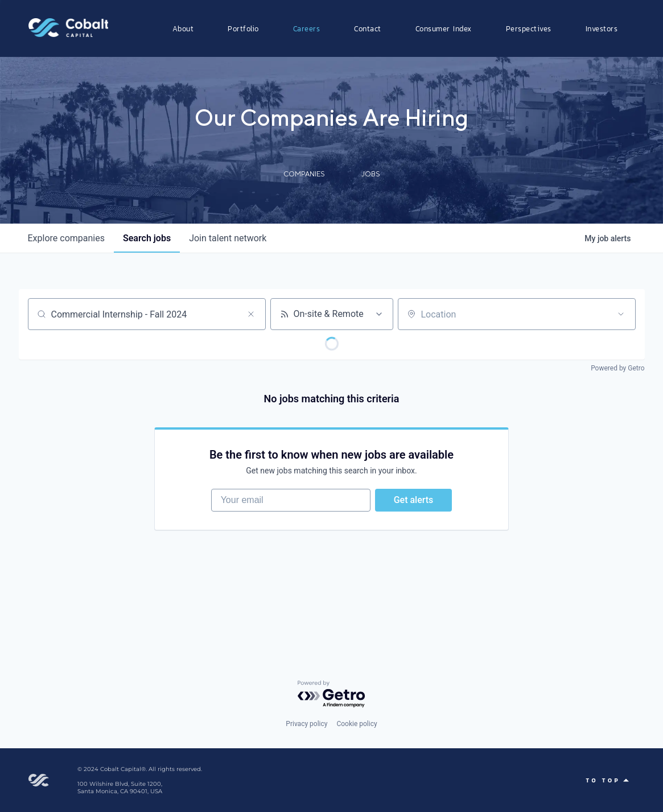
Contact (368, 28)
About (183, 28)
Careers (307, 28)
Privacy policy (306, 724)
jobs (147, 238)
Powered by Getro (617, 368)
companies (66, 238)
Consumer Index (444, 28)
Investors (602, 28)
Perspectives (529, 28)
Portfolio (243, 28)
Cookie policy (357, 724)
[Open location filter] (621, 314)
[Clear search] (251, 314)
